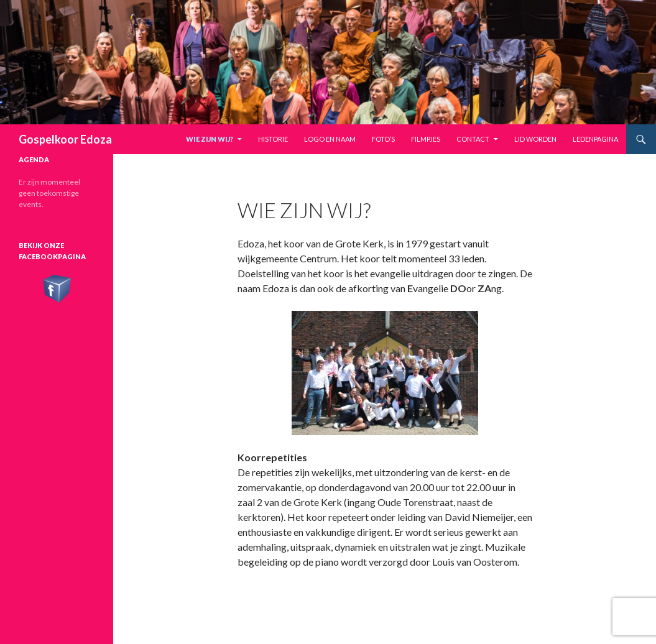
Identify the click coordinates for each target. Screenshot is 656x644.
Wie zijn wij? (210, 139)
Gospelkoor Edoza (65, 139)
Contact (473, 139)
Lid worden (535, 139)
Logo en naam (330, 139)
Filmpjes (426, 139)
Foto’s (383, 139)
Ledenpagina (595, 139)
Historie (273, 139)
